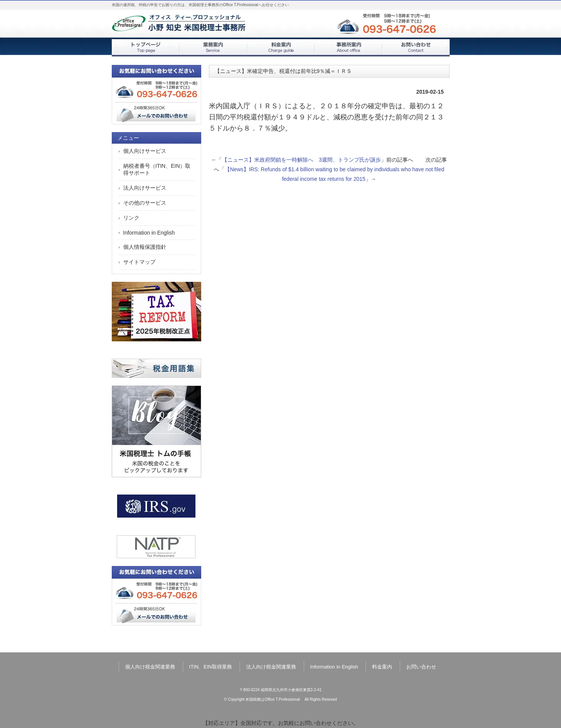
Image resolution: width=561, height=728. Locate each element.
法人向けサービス (145, 188)
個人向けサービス (145, 151)
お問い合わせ (416, 48)
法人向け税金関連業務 (271, 667)
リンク (131, 218)
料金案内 (281, 48)
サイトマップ (139, 262)
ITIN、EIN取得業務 (211, 667)
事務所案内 (348, 48)
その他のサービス (145, 203)
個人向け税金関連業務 (150, 667)
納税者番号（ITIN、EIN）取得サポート (157, 169)
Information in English (149, 233)
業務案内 (213, 48)
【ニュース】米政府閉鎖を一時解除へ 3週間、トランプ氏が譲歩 (301, 160)
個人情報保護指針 (145, 247)
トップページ (146, 48)
